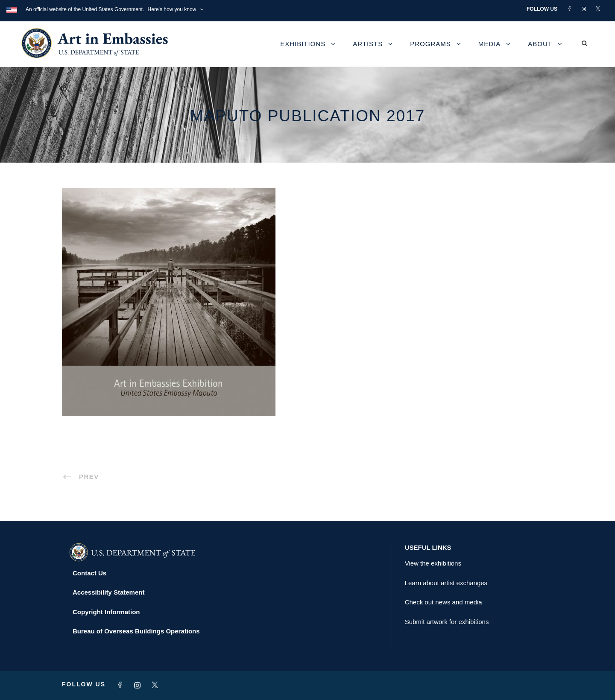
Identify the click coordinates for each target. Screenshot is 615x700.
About (540, 44)
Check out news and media (444, 602)
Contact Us (89, 573)
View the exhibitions (433, 563)
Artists (368, 44)
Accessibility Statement (108, 592)
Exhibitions (303, 44)
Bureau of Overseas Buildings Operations (136, 631)
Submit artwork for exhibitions (447, 622)
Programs (430, 44)
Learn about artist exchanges (446, 583)
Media (490, 44)
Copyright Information (106, 612)
